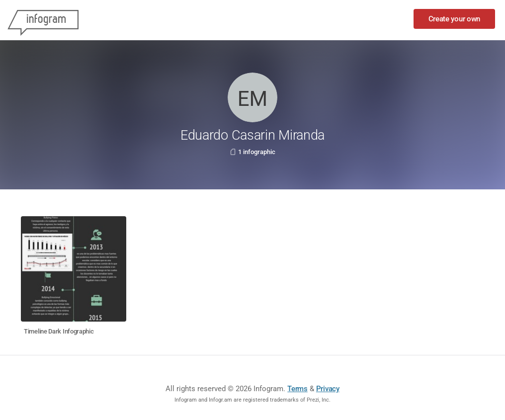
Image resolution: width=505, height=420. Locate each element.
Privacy (328, 389)
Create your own (455, 19)
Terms (297, 389)
